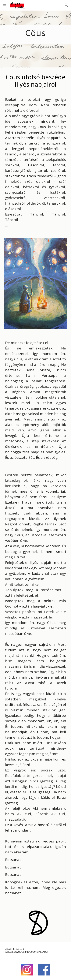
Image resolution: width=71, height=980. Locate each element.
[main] (36, 39)
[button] (5, 5)
